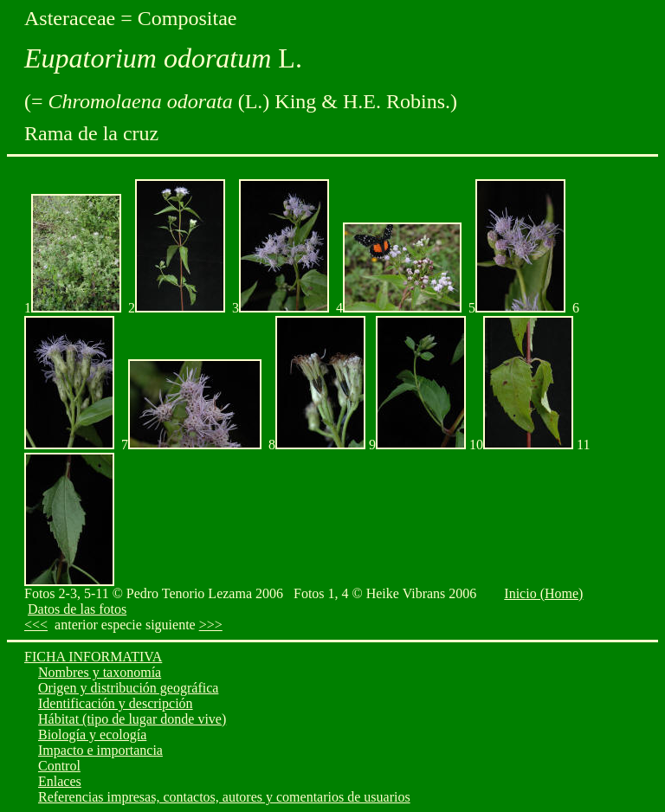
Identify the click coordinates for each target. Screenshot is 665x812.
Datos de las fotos (77, 609)
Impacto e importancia (100, 750)
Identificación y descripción (116, 703)
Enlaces (60, 781)
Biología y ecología (92, 735)
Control (59, 766)
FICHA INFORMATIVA (93, 657)
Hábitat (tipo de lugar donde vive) (132, 719)
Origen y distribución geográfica (128, 688)
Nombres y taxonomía (100, 672)
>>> (211, 625)
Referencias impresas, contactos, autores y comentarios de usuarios (224, 797)
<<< (36, 625)
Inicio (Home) (543, 593)
